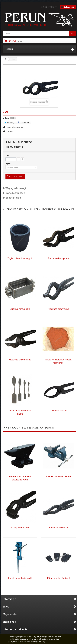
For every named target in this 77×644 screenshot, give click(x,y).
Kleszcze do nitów (58, 528)
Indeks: (6, 118)
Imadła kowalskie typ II (20, 578)
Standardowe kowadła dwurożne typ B (20, 478)
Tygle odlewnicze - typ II (20, 258)
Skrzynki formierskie (20, 309)
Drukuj (10, 131)
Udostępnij (24, 122)
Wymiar (9, 163)
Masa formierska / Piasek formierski (58, 361)
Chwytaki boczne (20, 528)
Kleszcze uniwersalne (20, 360)
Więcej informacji (38, 641)
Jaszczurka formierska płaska (20, 412)
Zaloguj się (68, 7)
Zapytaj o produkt (15, 127)
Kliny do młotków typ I (58, 578)
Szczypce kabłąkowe (58, 258)
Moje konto (10, 614)
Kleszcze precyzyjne (58, 309)
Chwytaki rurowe (58, 411)
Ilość (8, 155)
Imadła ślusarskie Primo (58, 477)
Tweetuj (9, 122)
